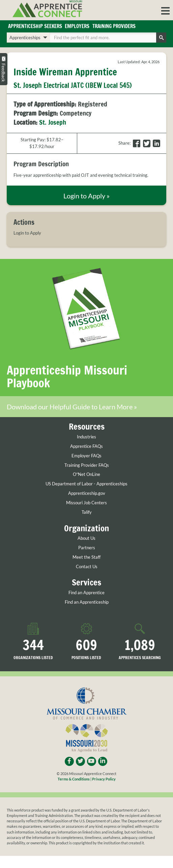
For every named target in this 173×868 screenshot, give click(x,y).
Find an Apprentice (86, 593)
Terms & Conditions (74, 779)
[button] (165, 10)
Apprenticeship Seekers (35, 26)
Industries (86, 437)
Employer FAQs (86, 456)
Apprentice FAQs (86, 446)
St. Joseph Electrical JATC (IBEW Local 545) (73, 85)
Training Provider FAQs (87, 465)
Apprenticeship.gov (87, 494)
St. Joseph (53, 123)
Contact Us (87, 567)
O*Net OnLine (86, 475)
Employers (77, 26)
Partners (87, 548)
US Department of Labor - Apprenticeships (86, 484)
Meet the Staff (86, 557)
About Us (86, 538)
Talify (87, 513)
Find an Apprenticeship (87, 602)
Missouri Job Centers (86, 503)
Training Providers (114, 26)
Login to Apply (27, 233)
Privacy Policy (104, 779)
